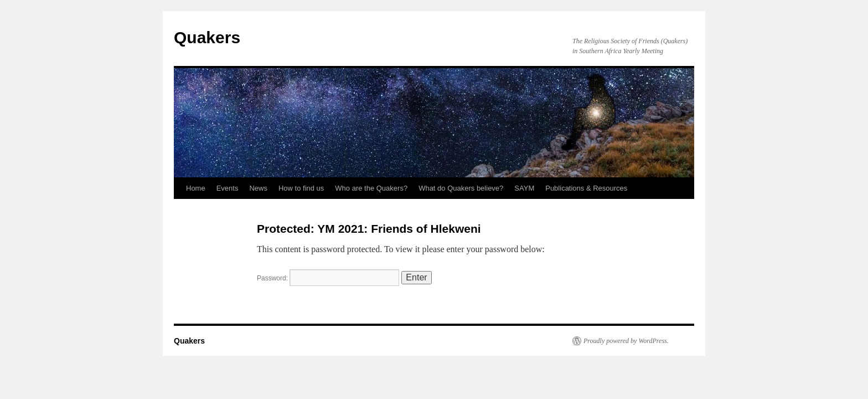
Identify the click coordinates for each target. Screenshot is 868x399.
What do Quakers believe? (461, 188)
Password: (328, 278)
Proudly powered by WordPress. (626, 341)
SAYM (524, 188)
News (258, 188)
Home (196, 188)
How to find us (301, 188)
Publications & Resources (586, 188)
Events (228, 188)
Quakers (207, 37)
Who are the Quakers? (371, 188)
